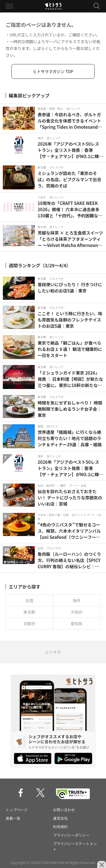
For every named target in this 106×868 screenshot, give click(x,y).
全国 (29, 600)
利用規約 (60, 827)
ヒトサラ (53, 652)
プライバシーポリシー (72, 835)
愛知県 (77, 624)
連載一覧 (13, 818)
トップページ (17, 810)
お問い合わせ (64, 810)
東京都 (29, 612)
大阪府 (77, 612)
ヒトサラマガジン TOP (53, 71)
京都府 (29, 624)
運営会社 (60, 818)
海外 (77, 600)
